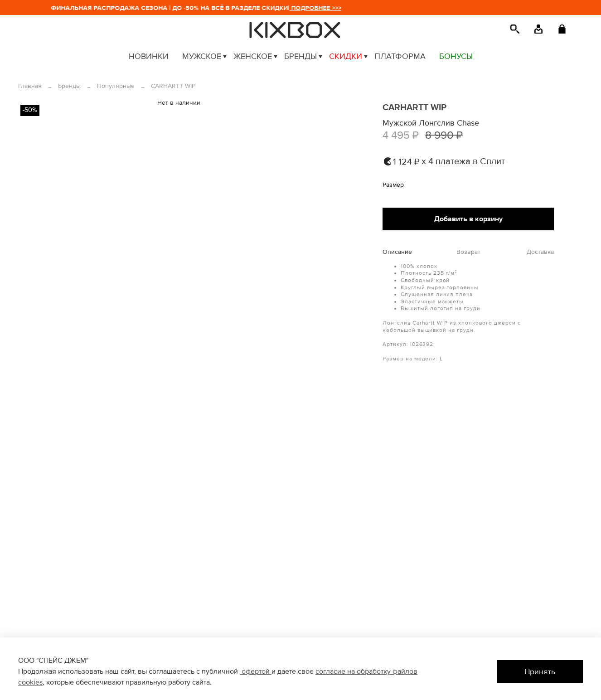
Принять (540, 672)
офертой (256, 671)
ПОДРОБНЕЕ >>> (319, 8)
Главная (30, 86)
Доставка (540, 252)
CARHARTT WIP (173, 86)
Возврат (468, 252)
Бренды (69, 86)
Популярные (116, 86)
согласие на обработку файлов (366, 671)
